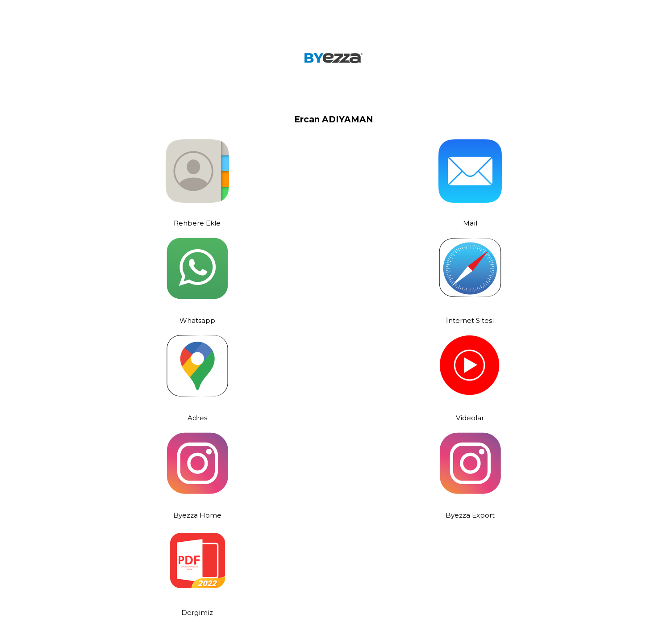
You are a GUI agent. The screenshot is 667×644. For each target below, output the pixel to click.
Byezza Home (197, 515)
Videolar (470, 418)
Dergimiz (197, 613)
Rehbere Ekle (197, 223)
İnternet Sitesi (470, 320)
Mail (470, 223)
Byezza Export (470, 515)
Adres (197, 418)
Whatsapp (197, 320)
